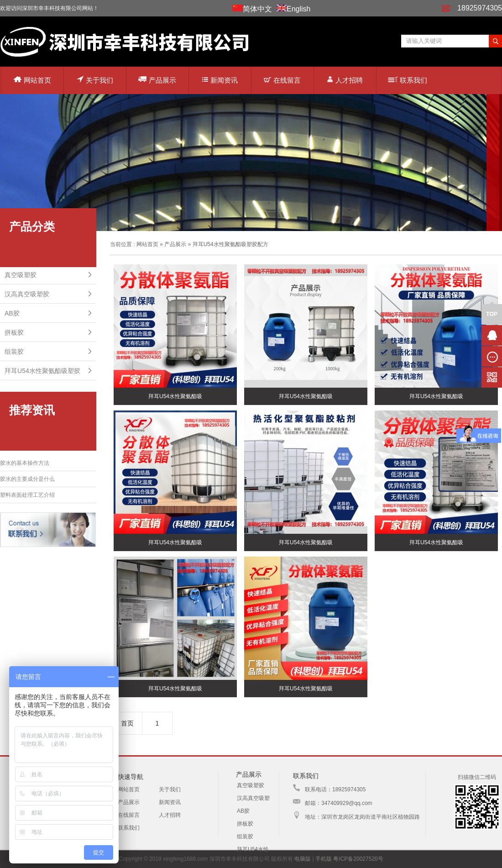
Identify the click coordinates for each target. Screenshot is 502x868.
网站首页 (32, 80)
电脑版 (303, 859)
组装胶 (14, 352)
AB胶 (12, 313)
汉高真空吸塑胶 (27, 294)
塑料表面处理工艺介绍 (27, 495)
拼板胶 (14, 332)
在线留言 (282, 80)
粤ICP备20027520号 (358, 859)
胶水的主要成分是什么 (27, 479)
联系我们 (408, 80)
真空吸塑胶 (21, 275)
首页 (127, 723)
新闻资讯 (220, 80)
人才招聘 (345, 80)
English (298, 9)
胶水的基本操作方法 (25, 463)
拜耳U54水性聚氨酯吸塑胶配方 (230, 244)
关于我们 (95, 80)
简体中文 (257, 9)
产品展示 (157, 80)
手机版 (324, 859)
